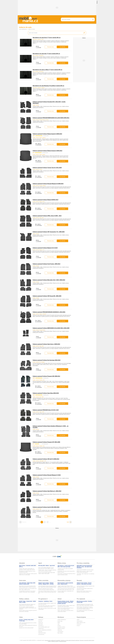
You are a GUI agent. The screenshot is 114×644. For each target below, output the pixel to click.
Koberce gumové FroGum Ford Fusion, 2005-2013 (46, 264)
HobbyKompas (41, 628)
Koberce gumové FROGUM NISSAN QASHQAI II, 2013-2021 (49, 312)
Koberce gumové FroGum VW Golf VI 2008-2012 (46, 459)
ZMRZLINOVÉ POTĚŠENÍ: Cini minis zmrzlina (85, 570)
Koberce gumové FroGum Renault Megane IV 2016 (47, 475)
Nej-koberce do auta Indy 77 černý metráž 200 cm (46, 54)
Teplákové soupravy (61, 628)
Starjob (78, 620)
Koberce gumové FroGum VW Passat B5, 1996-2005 (47, 296)
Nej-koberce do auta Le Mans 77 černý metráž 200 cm (47, 70)
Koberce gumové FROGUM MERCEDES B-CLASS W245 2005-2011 (51, 118)
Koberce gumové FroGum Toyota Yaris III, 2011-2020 (47, 168)
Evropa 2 (78, 626)
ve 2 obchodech (38, 177)
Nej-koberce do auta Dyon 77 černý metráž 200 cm (47, 38)
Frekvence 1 (79, 624)
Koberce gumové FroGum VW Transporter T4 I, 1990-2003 (49, 232)
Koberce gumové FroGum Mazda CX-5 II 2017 (45, 248)
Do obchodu (63, 47)
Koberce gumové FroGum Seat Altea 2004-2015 (46, 393)
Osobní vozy (41, 623)
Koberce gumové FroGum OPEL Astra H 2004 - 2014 (47, 216)
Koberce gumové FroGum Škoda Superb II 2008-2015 (47, 134)
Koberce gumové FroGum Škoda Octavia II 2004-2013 (47, 151)
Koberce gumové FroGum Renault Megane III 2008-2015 (48, 184)
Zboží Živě (40, 621)
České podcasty (80, 621)
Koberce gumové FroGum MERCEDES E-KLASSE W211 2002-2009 (51, 328)
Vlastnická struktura (63, 641)
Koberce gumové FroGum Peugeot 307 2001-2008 (46, 442)
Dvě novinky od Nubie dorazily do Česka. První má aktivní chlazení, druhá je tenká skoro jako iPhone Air (47, 592)
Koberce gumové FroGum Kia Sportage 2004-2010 (47, 360)
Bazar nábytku (60, 633)
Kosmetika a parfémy (61, 627)
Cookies (49, 641)
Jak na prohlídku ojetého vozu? (44, 627)
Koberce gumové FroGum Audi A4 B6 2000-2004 (46, 507)
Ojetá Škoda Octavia (42, 633)
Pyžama (59, 626)
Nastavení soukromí (55, 641)
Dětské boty (60, 630)
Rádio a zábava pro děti (81, 623)
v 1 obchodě (38, 47)
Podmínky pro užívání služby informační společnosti (70, 640)
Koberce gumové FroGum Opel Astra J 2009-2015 (46, 344)
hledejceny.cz (41, 620)
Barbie (59, 623)
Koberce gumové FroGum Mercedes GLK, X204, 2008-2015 (49, 280)
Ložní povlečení (60, 631)
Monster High (60, 621)
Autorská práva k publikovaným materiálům (52, 640)
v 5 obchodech (38, 145)
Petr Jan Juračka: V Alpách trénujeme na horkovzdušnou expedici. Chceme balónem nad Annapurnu (28, 608)
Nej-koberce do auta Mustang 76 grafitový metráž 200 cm (48, 86)
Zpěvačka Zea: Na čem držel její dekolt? (26, 628)
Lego (58, 624)
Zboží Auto (40, 631)
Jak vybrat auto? (41, 634)
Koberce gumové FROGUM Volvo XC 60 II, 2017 (46, 410)
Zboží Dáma (41, 624)
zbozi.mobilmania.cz (23, 29)
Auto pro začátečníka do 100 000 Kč (45, 630)
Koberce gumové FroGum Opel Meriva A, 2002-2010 (47, 491)
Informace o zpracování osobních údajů (87, 640)
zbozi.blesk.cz (41, 626)
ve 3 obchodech (38, 404)
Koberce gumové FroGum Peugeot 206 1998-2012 (46, 376)
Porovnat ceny (50, 47)
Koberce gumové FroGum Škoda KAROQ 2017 (46, 200)
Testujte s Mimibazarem (62, 620)
